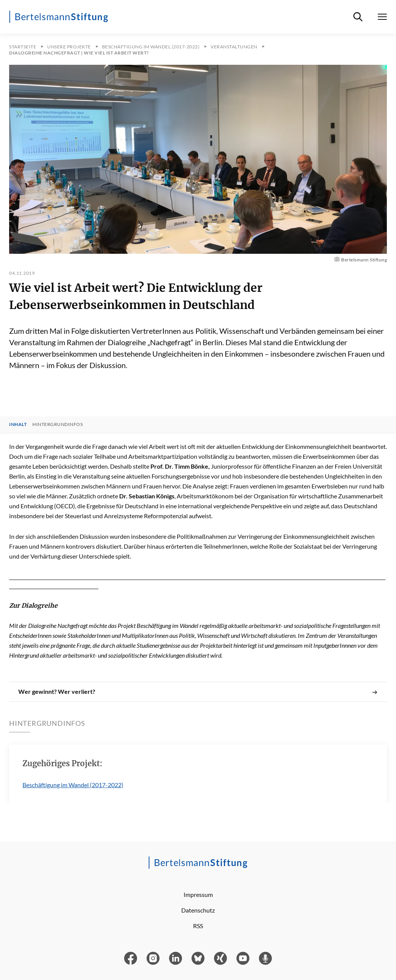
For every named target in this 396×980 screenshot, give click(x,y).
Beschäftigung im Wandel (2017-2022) (73, 785)
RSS (198, 926)
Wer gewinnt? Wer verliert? (198, 692)
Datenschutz (198, 910)
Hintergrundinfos (57, 424)
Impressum (198, 894)
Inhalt (18, 424)
